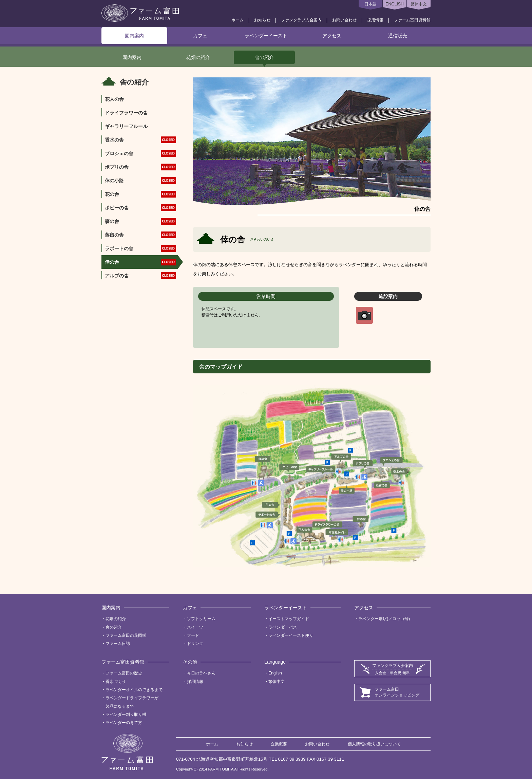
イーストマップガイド (289, 619)
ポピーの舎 (140, 208)
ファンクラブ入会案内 (301, 20)
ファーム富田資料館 (412, 20)
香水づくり (116, 682)
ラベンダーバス (283, 627)
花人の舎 (114, 99)
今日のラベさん (201, 673)
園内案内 (134, 36)
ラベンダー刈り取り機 (126, 715)
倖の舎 (140, 262)
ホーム (237, 20)
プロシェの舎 (140, 154)
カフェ (200, 36)
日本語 (370, 4)
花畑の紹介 (198, 57)
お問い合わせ (344, 20)
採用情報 (375, 20)
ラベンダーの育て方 (124, 723)
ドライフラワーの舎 (126, 113)
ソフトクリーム (201, 619)
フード (193, 635)
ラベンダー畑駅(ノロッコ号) (384, 619)
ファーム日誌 (118, 644)
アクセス (332, 36)
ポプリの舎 (140, 167)
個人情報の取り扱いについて (374, 744)
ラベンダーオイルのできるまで (134, 690)
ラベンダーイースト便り (291, 635)
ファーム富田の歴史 (124, 673)
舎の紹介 (264, 57)
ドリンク (195, 644)
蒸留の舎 (140, 235)
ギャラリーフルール (126, 126)
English (275, 673)
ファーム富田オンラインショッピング (397, 692)
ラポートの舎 (140, 249)
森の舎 (140, 221)
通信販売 (398, 36)
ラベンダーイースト (266, 36)
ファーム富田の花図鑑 (126, 635)
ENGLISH (394, 4)
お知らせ (262, 20)
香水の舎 (140, 140)
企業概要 (279, 744)
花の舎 (140, 194)
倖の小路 (140, 181)
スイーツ (195, 627)
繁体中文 (419, 4)
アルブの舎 (140, 276)
